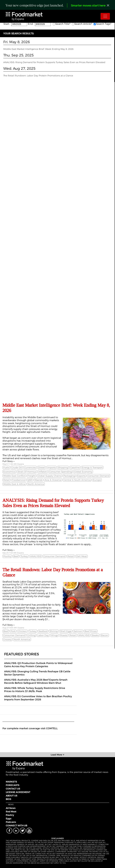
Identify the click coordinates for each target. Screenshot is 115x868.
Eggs (9, 819)
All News (11, 808)
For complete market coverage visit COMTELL (30, 728)
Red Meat (11, 812)
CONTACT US (13, 789)
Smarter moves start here (88, 6)
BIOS (8, 799)
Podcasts (11, 822)
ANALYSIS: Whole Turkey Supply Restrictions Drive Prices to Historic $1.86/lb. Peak (35, 690)
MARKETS (11, 782)
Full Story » (8, 461)
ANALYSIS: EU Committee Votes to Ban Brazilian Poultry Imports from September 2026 (38, 698)
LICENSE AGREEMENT (18, 792)
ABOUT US (12, 796)
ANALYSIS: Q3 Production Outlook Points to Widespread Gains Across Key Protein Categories (38, 665)
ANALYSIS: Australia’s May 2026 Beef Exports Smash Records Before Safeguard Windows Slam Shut (36, 681)
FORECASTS (13, 785)
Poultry (10, 815)
